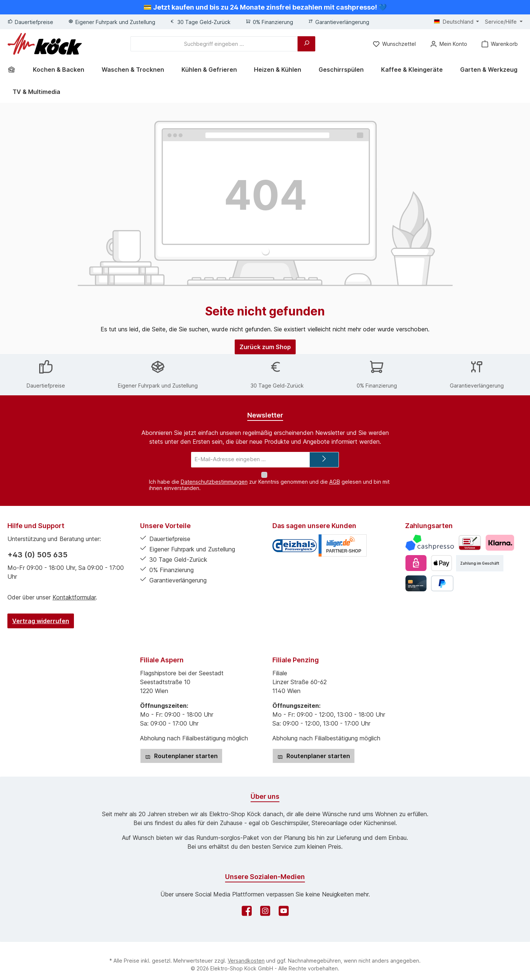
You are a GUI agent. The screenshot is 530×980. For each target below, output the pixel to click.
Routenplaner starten (181, 749)
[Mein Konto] (448, 44)
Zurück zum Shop (265, 347)
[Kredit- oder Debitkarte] (416, 576)
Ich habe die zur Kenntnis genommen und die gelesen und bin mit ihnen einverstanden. (269, 477)
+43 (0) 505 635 (38, 548)
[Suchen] (306, 44)
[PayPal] (442, 576)
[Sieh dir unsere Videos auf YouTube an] (284, 906)
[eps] (416, 556)
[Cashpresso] (430, 536)
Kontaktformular (74, 590)
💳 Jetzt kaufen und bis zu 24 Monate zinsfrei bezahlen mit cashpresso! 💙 (265, 7)
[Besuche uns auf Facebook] (247, 906)
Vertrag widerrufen (41, 614)
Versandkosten (246, 954)
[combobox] (214, 44)
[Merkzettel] (394, 44)
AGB (335, 474)
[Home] (14, 70)
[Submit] (324, 460)
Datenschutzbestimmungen (214, 474)
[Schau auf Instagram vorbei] (265, 906)
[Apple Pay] (441, 556)
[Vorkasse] (470, 536)
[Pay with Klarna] (500, 536)
